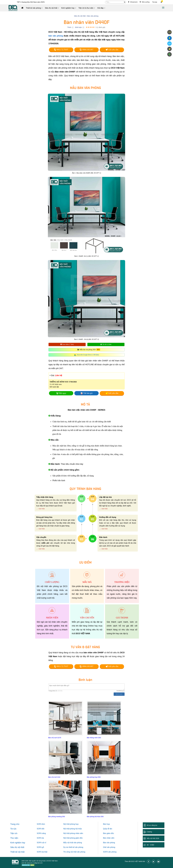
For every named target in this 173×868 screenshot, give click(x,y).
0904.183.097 (86, 50)
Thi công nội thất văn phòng (74, 852)
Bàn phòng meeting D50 (57, 817)
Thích (69, 27)
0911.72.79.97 (61, 50)
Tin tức (155, 2)
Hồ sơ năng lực (152, 825)
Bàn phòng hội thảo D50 (95, 817)
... (37, 509)
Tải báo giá (88, 393)
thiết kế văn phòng (76, 847)
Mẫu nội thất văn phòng (73, 843)
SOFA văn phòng (110, 852)
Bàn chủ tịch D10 (54, 777)
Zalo (169, 44)
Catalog (149, 832)
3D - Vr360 (150, 845)
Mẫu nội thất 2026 (153, 838)
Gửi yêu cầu (112, 50)
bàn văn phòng (56, 36)
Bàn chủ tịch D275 (55, 738)
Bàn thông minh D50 (94, 738)
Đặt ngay (63, 393)
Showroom (133, 2)
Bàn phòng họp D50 (94, 777)
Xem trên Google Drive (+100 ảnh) (88, 355)
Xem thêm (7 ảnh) (67, 344)
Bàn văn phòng (109, 843)
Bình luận (79, 27)
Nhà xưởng (145, 2)
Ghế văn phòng (109, 847)
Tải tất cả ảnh (106, 344)
